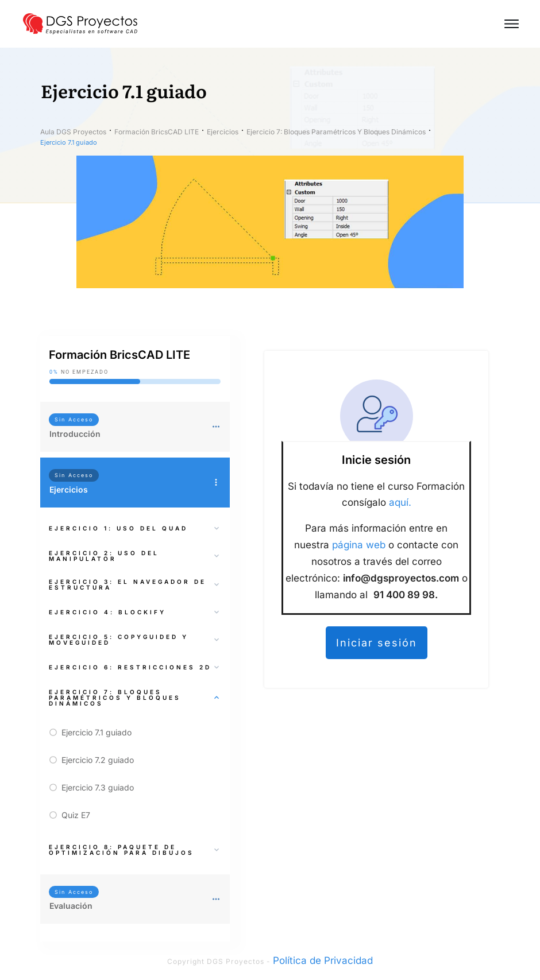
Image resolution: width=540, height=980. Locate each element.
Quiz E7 (76, 815)
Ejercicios (69, 489)
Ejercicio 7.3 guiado (98, 787)
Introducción (75, 434)
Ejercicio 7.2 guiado (98, 760)
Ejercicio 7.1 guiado (97, 732)
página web (359, 545)
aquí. (400, 502)
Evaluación (71, 906)
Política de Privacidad (323, 960)
